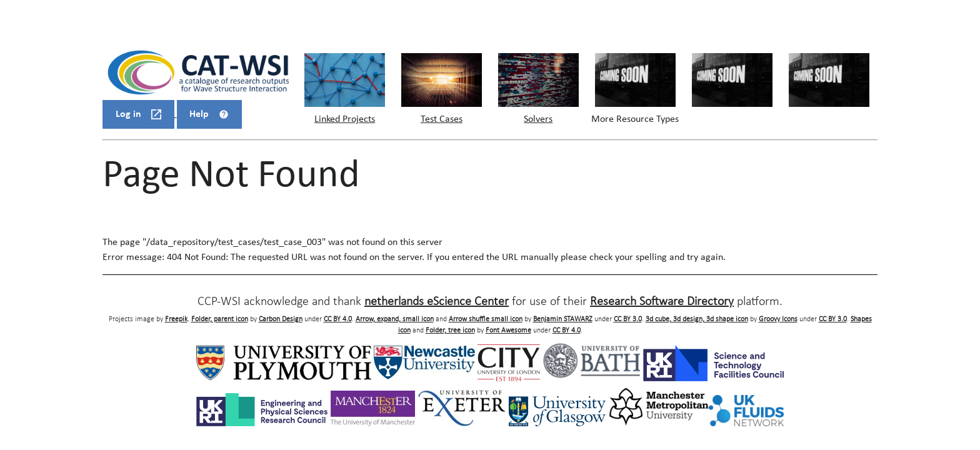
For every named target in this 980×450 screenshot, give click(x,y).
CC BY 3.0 (628, 319)
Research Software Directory (662, 302)
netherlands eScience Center (437, 302)
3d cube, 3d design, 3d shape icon (697, 319)
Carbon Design (281, 319)
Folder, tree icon (450, 331)
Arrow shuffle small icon (486, 319)
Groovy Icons (778, 319)
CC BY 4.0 (338, 319)
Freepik (176, 319)
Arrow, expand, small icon (395, 319)
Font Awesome (508, 331)
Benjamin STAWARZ (563, 319)
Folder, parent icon (220, 319)
